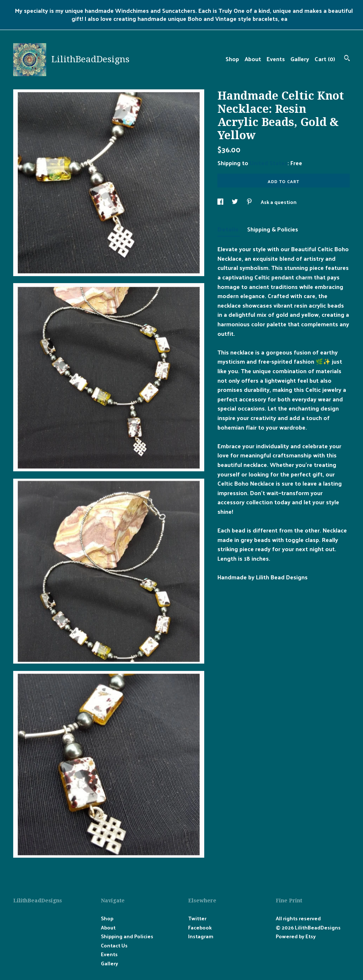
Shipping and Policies (127, 936)
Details (229, 229)
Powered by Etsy (296, 936)
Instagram (201, 936)
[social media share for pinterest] (250, 202)
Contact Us (114, 945)
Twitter (197, 918)
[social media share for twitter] (235, 202)
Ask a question (279, 202)
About (253, 59)
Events (276, 59)
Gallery (300, 59)
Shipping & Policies (273, 229)
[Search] (347, 59)
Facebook (200, 927)
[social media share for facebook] (221, 202)
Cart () (325, 59)
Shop (232, 59)
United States (269, 163)
